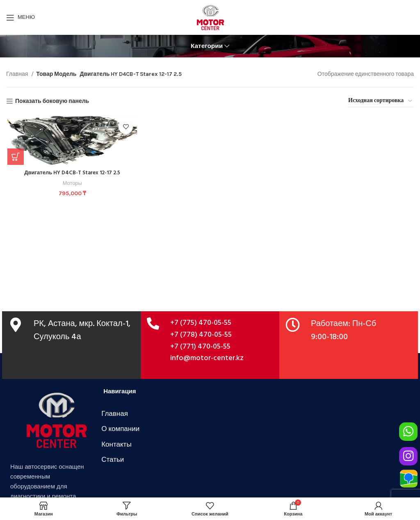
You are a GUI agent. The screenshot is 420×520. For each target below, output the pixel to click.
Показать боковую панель (52, 101)
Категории (207, 46)
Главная (18, 74)
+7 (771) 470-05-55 (200, 347)
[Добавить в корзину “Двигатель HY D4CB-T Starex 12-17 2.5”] (14, 157)
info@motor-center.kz (207, 358)
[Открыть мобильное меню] (21, 18)
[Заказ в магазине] (381, 101)
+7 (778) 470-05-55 (201, 335)
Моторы (72, 183)
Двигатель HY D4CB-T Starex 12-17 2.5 (72, 173)
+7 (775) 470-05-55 (201, 323)
